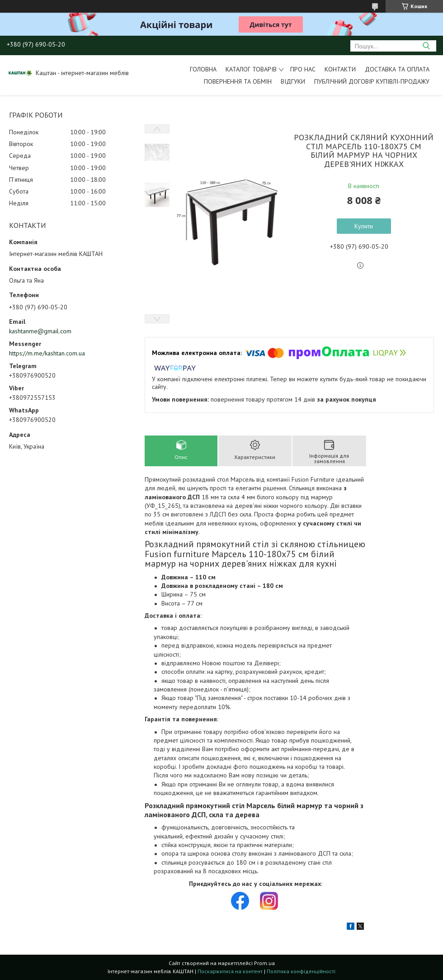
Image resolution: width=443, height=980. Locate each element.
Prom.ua (264, 963)
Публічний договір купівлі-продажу (372, 81)
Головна (203, 69)
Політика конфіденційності (301, 971)
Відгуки (293, 81)
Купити (364, 226)
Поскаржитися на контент (230, 971)
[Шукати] (426, 46)
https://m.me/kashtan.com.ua (47, 353)
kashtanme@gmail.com (40, 331)
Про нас (303, 69)
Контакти (340, 69)
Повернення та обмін (238, 81)
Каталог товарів (251, 69)
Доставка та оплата (397, 69)
